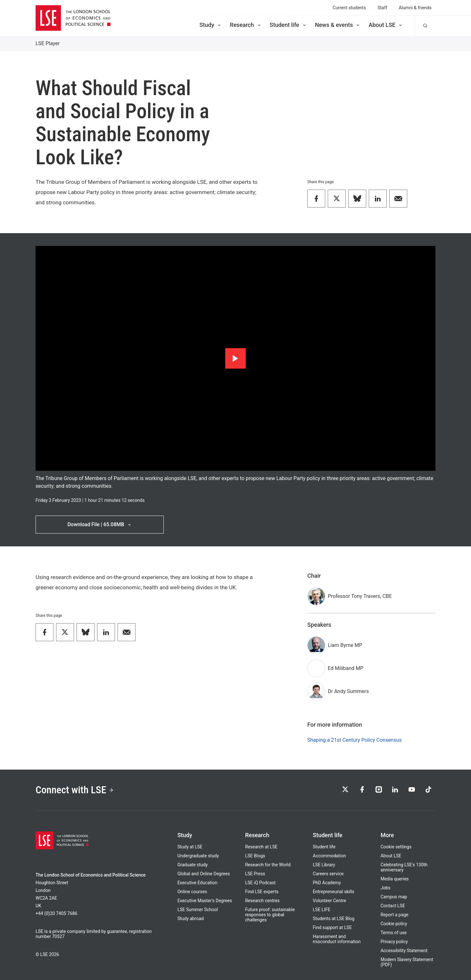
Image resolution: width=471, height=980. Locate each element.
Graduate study (193, 865)
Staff (382, 8)
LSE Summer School (198, 910)
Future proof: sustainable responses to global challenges (270, 915)
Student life (288, 25)
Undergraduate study (198, 856)
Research (246, 25)
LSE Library (324, 865)
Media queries (395, 879)
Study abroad (191, 919)
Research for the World (268, 865)
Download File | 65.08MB (99, 524)
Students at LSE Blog (334, 919)
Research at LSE (261, 847)
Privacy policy (394, 942)
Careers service (328, 874)
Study (211, 25)
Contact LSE (393, 906)
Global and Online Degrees (204, 874)
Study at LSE (190, 847)
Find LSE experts (262, 892)
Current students (349, 8)
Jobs (386, 888)
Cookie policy (394, 924)
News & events (338, 25)
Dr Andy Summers (348, 691)
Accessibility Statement (404, 951)
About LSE (386, 25)
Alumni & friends (415, 8)
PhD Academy (327, 883)
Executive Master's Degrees (205, 901)
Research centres (262, 901)
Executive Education (198, 883)
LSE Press (255, 874)
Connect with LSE (75, 790)
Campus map (394, 897)
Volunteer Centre (329, 901)
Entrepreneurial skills (333, 892)
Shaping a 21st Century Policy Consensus (355, 740)
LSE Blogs (255, 856)
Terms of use (394, 933)
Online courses (192, 892)
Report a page (395, 915)
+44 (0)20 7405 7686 (56, 913)
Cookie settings (396, 847)
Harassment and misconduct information (337, 939)
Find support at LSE (332, 927)
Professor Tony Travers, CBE (360, 596)
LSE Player (48, 43)
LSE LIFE (321, 910)
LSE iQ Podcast (260, 883)
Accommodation (329, 856)
